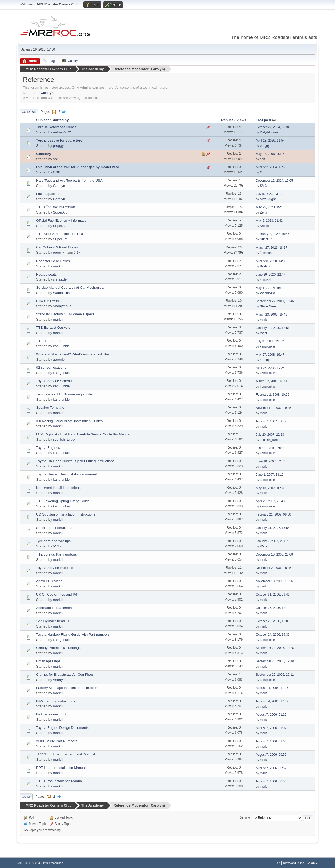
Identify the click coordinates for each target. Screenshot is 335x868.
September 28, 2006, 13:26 (275, 648)
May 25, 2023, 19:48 (270, 207)
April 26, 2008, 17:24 (270, 368)
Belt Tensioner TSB (51, 714)
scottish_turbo (64, 439)
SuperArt (60, 212)
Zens (263, 212)
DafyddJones (269, 132)
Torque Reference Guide (56, 127)
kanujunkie (61, 346)
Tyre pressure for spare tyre (59, 140)
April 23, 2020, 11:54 (270, 141)
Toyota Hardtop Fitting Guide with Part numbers (73, 634)
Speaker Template (50, 408)
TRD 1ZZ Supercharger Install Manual (66, 754)
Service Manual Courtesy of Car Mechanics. (70, 287)
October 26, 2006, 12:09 (273, 621)
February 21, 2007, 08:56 (273, 514)
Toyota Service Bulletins (55, 567)
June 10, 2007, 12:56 (270, 461)
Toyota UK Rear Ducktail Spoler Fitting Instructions (75, 461)
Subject (42, 120)
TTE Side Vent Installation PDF (60, 234)
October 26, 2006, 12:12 (273, 608)
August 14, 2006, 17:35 (272, 688)
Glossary (44, 153)
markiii (58, 266)
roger (57, 252)
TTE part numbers (50, 341)
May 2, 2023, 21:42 (269, 221)
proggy (58, 145)
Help (277, 863)
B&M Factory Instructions (56, 701)
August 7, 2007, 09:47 (271, 421)
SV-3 (263, 186)
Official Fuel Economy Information (62, 220)
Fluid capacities (48, 194)
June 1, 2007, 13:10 (270, 474)
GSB (57, 172)
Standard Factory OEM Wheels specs (65, 314)
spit (56, 159)
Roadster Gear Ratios (53, 261)
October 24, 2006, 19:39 (273, 635)
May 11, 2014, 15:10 (270, 288)
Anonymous (62, 306)
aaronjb (59, 359)
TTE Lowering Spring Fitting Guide (63, 501)
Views (241, 120)
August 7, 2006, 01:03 (271, 741)
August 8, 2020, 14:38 (271, 261)
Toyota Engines (48, 448)
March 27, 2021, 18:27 (271, 248)
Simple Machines (52, 863)
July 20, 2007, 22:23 (270, 434)
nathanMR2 (62, 132)
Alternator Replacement (54, 607)
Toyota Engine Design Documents (62, 728)
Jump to (245, 817)
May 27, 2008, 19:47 (270, 354)
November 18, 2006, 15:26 (274, 581)
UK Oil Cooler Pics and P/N (57, 594)
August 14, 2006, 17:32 (272, 701)
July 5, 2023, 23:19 (269, 194)
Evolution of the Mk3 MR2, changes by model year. (78, 167)
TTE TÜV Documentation (56, 207)
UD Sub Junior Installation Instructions (66, 514)
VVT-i (57, 546)
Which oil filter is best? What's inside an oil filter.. (74, 354)
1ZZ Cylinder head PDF (54, 621)
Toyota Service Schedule (55, 381)
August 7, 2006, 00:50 (271, 781)
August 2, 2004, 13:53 (271, 167)
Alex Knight (268, 199)
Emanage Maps (48, 661)
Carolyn (157, 69)
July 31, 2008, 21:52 (270, 341)
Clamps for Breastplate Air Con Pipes (65, 674)
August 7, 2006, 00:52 (271, 768)
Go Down (29, 112)
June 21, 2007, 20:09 (270, 448)
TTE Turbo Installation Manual (59, 781)
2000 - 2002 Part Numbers (57, 741)
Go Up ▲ (312, 863)
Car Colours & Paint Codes (57, 247)
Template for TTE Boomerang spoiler (65, 394)
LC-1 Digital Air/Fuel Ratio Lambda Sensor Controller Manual (83, 434)
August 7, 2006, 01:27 (271, 714)
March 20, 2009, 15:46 (271, 314)
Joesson (266, 253)
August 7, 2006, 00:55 (271, 754)
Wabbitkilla (61, 293)
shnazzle (60, 279)
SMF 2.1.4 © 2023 (28, 863)
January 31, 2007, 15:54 (273, 528)
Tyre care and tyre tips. (54, 541)
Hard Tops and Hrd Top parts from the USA (69, 180)
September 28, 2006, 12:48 (275, 661)
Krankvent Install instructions (58, 488)
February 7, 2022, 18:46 (272, 234)
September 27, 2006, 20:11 (275, 675)
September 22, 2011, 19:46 (275, 301)
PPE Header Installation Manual (61, 768)
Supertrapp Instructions (54, 527)
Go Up (26, 797)
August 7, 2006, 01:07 (271, 728)
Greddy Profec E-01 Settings (58, 648)
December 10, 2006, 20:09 (274, 555)
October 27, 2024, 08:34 (273, 127)
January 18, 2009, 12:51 (273, 328)
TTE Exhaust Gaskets (53, 327)
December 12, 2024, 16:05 (274, 181)
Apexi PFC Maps (49, 581)
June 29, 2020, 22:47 (270, 275)
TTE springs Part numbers (57, 554)
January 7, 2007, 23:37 (272, 541)
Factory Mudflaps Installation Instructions (68, 688)
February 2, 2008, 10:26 (272, 394)
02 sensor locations (51, 368)
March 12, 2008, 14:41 (271, 381)
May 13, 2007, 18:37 (270, 488)
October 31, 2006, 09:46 (273, 595)
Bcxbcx (265, 266)
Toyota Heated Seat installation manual (66, 474)
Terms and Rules (294, 863)
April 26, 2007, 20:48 (270, 501)
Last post (266, 120)
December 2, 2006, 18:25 (273, 568)
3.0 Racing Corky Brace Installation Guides (69, 421)
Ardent (264, 226)
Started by (60, 120)
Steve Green (269, 306)
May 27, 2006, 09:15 (270, 154)
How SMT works (49, 301)
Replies (227, 120)
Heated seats (46, 274)
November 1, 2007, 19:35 (273, 408)
